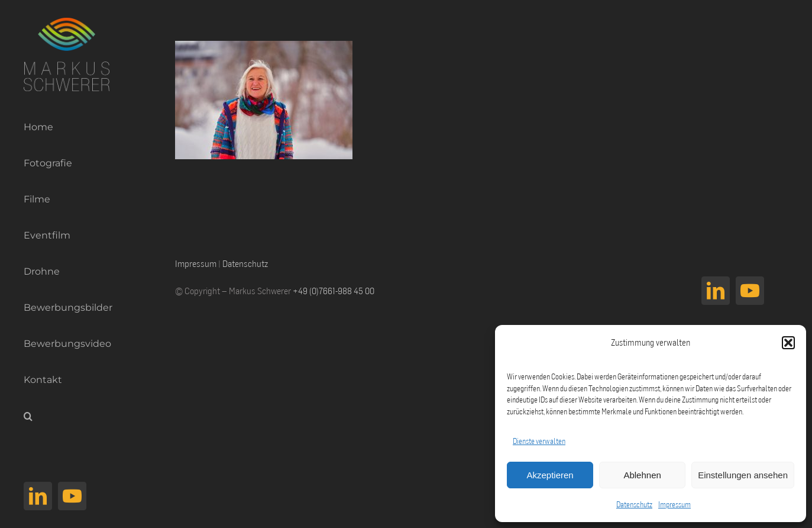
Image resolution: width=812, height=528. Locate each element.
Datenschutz (634, 504)
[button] (788, 343)
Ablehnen (642, 475)
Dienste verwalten (539, 441)
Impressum (674, 504)
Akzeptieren (550, 475)
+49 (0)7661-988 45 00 (334, 291)
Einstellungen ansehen (743, 475)
